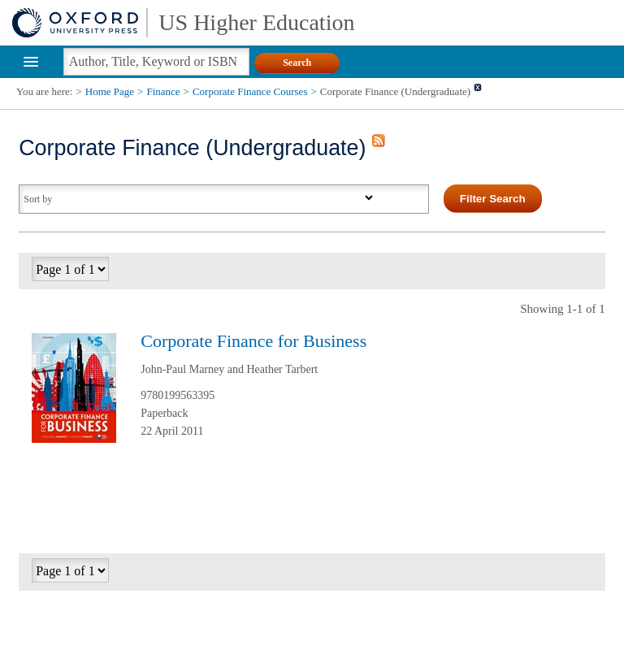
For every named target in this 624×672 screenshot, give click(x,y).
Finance (163, 91)
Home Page (110, 91)
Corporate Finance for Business (253, 341)
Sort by (38, 199)
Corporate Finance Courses (250, 91)
